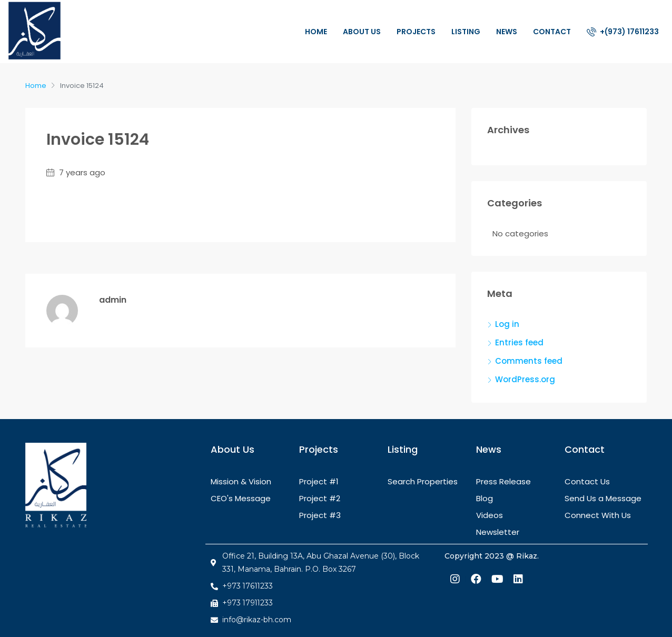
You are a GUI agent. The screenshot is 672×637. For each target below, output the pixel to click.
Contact (552, 32)
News (507, 32)
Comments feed (529, 361)
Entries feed (519, 342)
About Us (362, 32)
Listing (466, 32)
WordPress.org (525, 379)
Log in (507, 324)
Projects (416, 32)
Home (316, 32)
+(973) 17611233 (623, 32)
